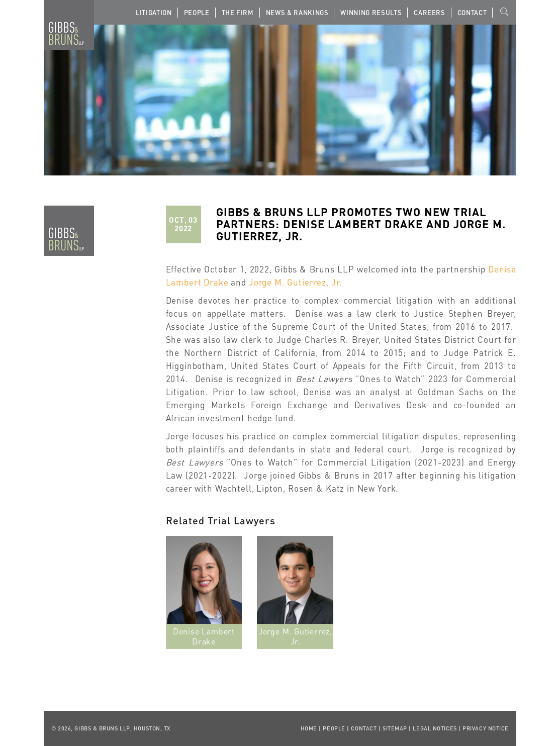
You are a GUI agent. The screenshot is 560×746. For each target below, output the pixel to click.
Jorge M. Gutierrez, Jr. (296, 282)
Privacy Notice (486, 728)
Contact (472, 12)
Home (309, 728)
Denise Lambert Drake (204, 636)
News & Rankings (297, 12)
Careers (430, 12)
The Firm (238, 12)
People (197, 12)
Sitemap (395, 728)
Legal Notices (435, 728)
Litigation (154, 12)
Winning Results (371, 12)
